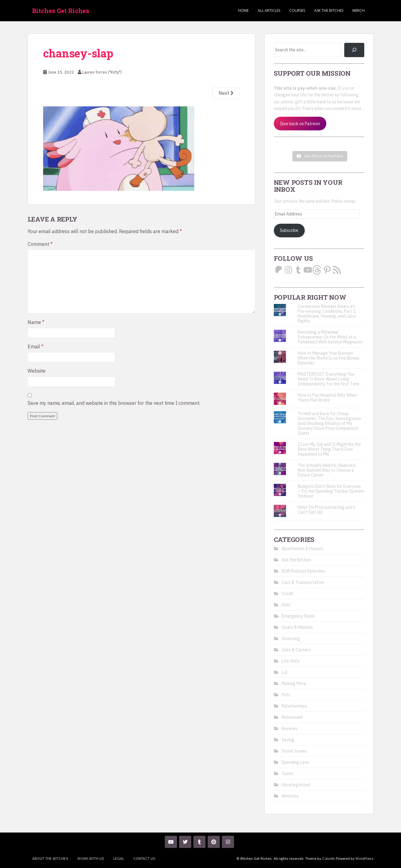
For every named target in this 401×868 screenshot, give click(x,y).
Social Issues (294, 751)
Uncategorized (296, 785)
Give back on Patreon (300, 124)
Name (36, 322)
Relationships (294, 706)
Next (226, 93)
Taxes (287, 773)
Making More (294, 684)
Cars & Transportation (303, 582)
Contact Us (144, 858)
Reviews (290, 728)
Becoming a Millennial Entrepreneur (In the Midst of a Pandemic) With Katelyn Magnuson (330, 337)
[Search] (354, 50)
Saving (288, 740)
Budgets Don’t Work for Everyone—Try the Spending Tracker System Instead (331, 491)
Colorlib (328, 858)
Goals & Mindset (297, 627)
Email (36, 346)
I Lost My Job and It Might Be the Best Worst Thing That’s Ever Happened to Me (329, 449)
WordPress (365, 858)
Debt (286, 605)
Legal (119, 858)
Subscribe (289, 230)
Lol (285, 672)
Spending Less (295, 762)
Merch (359, 10)
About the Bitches (50, 858)
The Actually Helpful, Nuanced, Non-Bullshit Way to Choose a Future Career (327, 470)
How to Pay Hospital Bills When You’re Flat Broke (327, 398)
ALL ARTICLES (269, 10)
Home (243, 10)
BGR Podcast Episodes (303, 571)
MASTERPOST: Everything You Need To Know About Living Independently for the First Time (329, 379)
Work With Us (91, 858)
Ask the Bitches (329, 10)
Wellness (290, 796)
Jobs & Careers (296, 650)
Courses (297, 10)
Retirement (292, 717)
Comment (40, 244)
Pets (286, 695)
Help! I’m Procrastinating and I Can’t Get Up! (326, 510)
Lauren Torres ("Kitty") (102, 72)
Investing (291, 639)
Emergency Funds (298, 616)
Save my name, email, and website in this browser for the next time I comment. (114, 403)
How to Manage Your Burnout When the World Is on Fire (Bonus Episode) (329, 358)
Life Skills (291, 661)
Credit (288, 594)
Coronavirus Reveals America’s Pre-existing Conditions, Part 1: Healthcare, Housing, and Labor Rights (327, 314)
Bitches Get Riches (61, 11)
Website (37, 371)
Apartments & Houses (302, 549)
